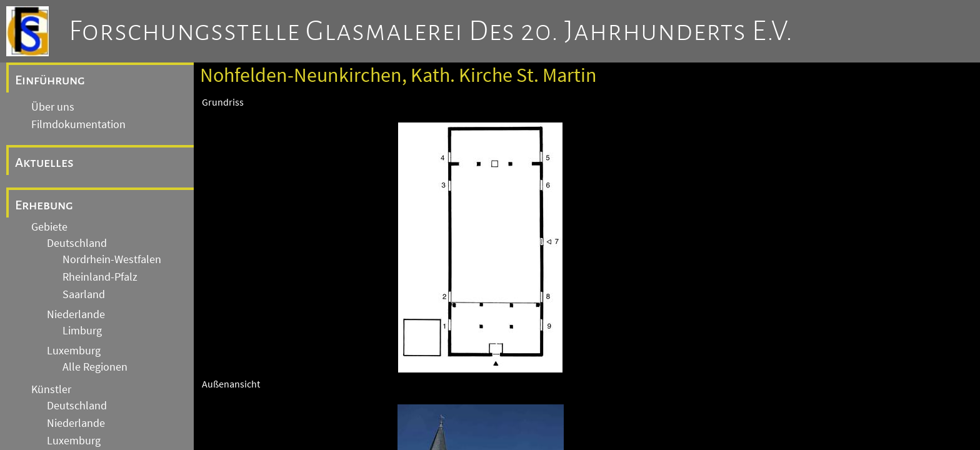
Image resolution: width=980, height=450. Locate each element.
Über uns (53, 107)
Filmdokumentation (78, 124)
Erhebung (44, 205)
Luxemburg (74, 351)
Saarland (84, 294)
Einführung (50, 80)
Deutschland (77, 243)
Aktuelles (44, 162)
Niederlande (76, 314)
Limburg (82, 331)
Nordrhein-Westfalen (112, 259)
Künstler (51, 389)
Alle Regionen (95, 367)
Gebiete (49, 227)
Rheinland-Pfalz (100, 277)
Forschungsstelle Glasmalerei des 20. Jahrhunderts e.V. (431, 31)
